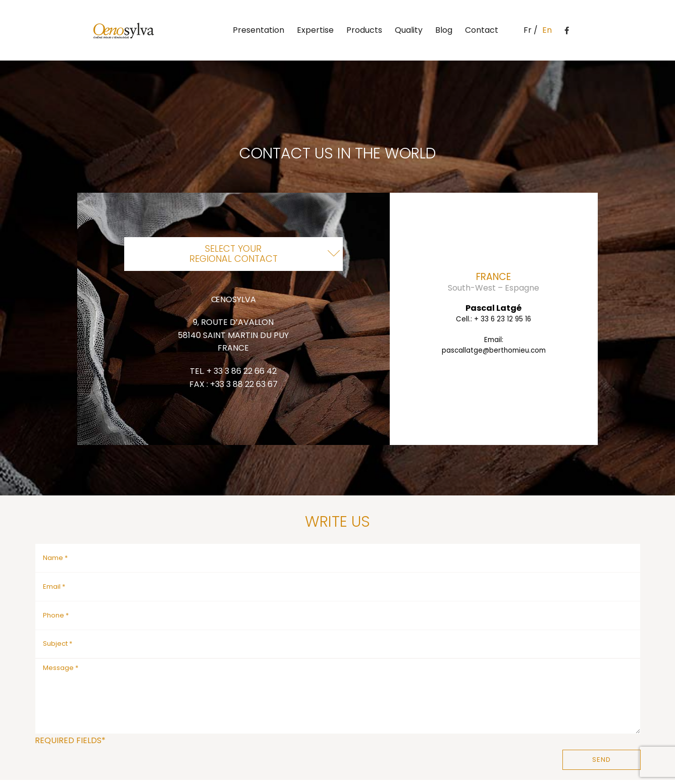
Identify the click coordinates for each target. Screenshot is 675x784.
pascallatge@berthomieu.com (494, 350)
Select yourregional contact (233, 254)
